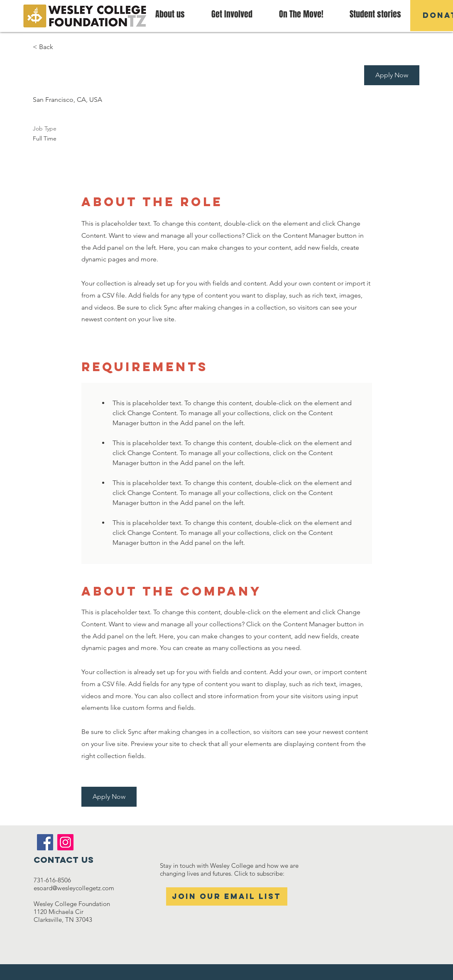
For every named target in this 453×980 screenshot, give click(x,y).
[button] (301, 14)
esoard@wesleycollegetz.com (74, 888)
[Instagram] (65, 842)
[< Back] (62, 47)
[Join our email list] (227, 896)
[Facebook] (45, 842)
